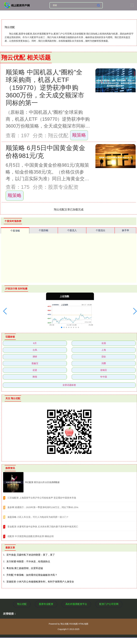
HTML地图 (83, 624)
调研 (35, 357)
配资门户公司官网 (109, 604)
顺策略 (79, 135)
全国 (104, 343)
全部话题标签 (69, 385)
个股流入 (72, 230)
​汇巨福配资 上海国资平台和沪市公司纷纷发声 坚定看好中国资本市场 (42, 498)
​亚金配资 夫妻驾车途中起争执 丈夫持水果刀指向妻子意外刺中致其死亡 (43, 527)
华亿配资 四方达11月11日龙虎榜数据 (42, 482)
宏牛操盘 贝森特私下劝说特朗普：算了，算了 (31, 555)
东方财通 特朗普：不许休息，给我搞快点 (28, 561)
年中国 (104, 377)
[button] (5, 311)
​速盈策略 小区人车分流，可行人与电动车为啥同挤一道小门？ (38, 517)
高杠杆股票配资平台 (76, 604)
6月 (35, 343)
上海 (104, 350)
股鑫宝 (35, 363)
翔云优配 (22, 604)
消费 (104, 363)
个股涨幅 (15, 231)
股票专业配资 (46, 604)
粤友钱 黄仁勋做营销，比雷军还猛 (25, 568)
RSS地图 (74, 624)
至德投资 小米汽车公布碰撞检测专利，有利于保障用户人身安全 (40, 582)
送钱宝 (104, 370)
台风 (35, 350)
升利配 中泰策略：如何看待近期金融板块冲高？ (32, 575)
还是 (35, 370)
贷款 (104, 357)
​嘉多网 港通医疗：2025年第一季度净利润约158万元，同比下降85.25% (43, 507)
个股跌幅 (44, 230)
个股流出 (101, 230)
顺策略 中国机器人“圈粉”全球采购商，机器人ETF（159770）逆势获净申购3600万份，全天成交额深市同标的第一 (45, 87)
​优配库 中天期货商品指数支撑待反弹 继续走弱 (31, 536)
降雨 (35, 377)
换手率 (125, 230)
